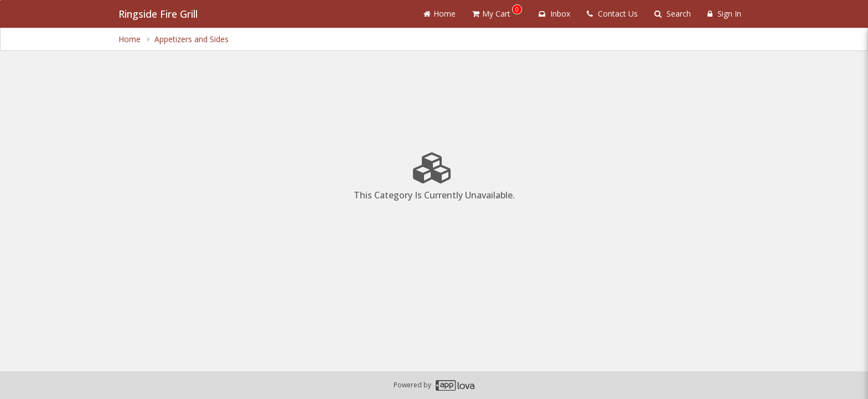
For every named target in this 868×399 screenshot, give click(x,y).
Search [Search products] (673, 14)
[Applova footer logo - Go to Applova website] (455, 385)
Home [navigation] (131, 39)
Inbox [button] (554, 14)
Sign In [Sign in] (724, 14)
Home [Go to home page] (440, 14)
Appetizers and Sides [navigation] (192, 39)
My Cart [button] (497, 12)
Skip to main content (0, 0)
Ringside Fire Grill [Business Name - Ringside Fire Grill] (158, 14)
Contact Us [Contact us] (612, 14)
